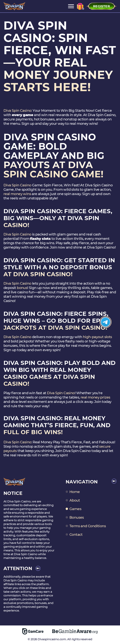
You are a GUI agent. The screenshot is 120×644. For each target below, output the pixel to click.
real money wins (17, 194)
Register (101, 6)
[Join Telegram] (106, 322)
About (75, 500)
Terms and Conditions (88, 526)
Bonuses (77, 517)
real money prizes (95, 397)
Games (75, 509)
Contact (76, 535)
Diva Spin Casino (17, 110)
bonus (22, 288)
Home (75, 492)
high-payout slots (97, 337)
